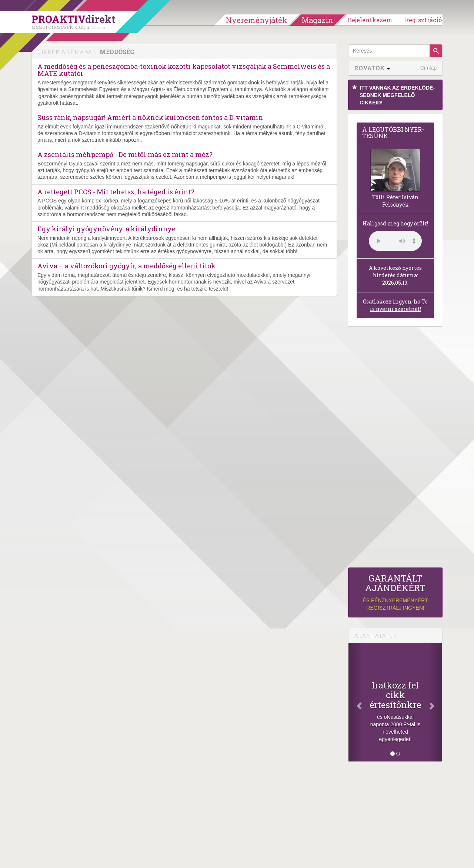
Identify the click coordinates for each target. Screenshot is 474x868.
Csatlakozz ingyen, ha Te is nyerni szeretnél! (395, 305)
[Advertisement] (395, 449)
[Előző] (355, 702)
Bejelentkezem (370, 20)
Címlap (428, 68)
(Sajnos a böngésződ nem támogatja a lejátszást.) (395, 241)
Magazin (318, 20)
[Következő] (435, 702)
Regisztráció (423, 20)
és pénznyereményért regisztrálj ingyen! (395, 592)
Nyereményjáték (257, 20)
